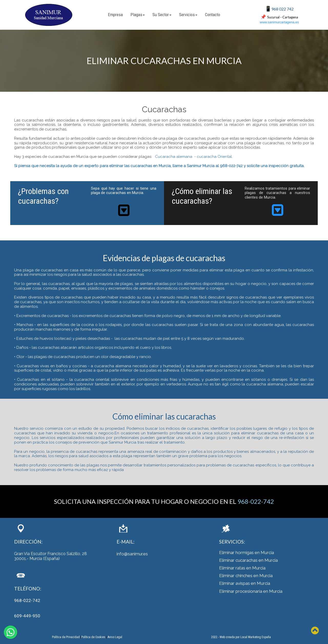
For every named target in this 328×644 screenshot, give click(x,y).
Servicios (188, 15)
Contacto (213, 15)
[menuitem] (115, 15)
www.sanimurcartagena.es (279, 22)
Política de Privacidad (66, 637)
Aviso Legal (115, 637)
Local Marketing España (256, 637)
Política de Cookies (93, 637)
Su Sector (162, 15)
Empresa (115, 15)
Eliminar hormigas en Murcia (247, 553)
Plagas (138, 15)
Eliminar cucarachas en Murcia (248, 560)
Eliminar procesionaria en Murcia (251, 591)
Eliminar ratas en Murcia (242, 568)
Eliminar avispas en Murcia (245, 583)
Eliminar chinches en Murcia (246, 576)
